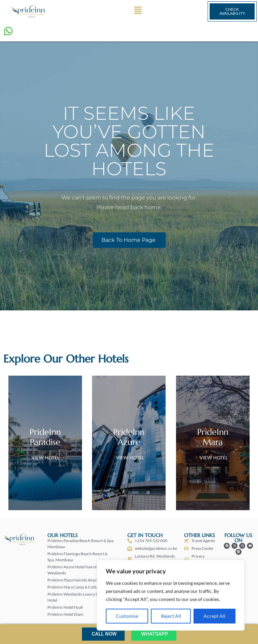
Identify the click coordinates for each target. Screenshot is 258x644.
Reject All (171, 616)
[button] (138, 12)
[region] (171, 595)
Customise (127, 616)
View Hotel (57, 458)
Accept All (214, 616)
